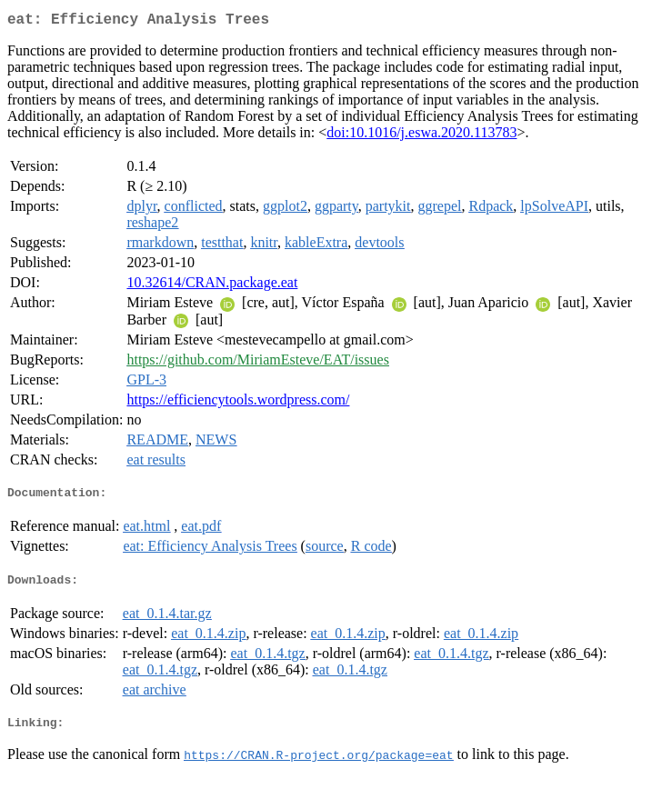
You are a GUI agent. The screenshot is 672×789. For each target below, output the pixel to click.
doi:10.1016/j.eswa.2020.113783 (421, 136)
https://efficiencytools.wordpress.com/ (238, 403)
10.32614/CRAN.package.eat (212, 286)
